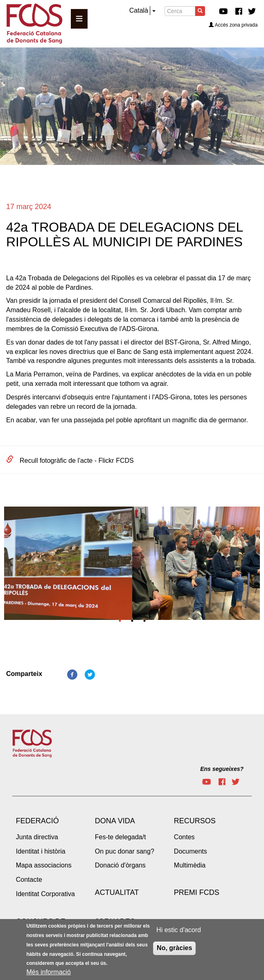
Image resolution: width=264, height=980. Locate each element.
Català (139, 10)
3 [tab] (144, 621)
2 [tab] (132, 621)
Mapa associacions (44, 865)
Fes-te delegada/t (121, 837)
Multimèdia (190, 865)
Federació (37, 821)
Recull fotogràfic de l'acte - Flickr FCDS (77, 461)
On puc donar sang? (125, 851)
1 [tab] (120, 621)
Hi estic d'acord (179, 932)
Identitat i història (41, 851)
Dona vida (115, 821)
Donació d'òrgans (120, 865)
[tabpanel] (68, 566)
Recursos (195, 821)
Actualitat (117, 892)
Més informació (49, 974)
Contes (184, 837)
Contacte (29, 880)
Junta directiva (37, 837)
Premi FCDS (197, 892)
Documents (191, 851)
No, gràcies (174, 950)
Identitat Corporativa (45, 894)
